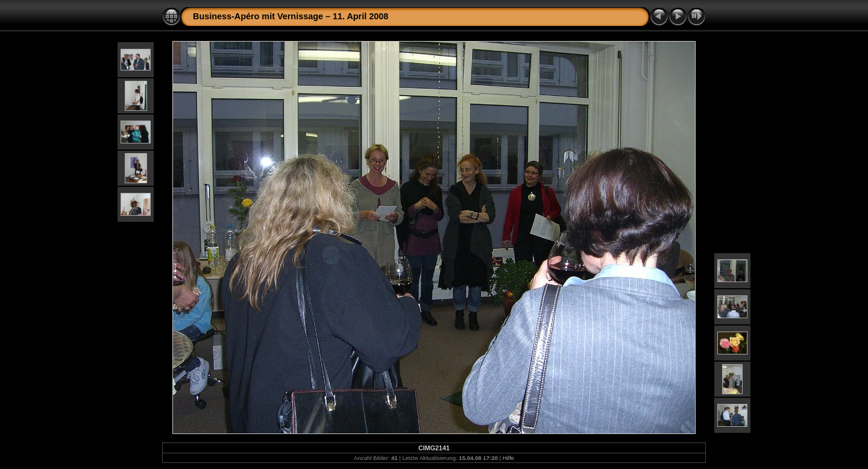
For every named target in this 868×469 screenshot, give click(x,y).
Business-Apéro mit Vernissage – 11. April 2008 (291, 16)
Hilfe (508, 458)
